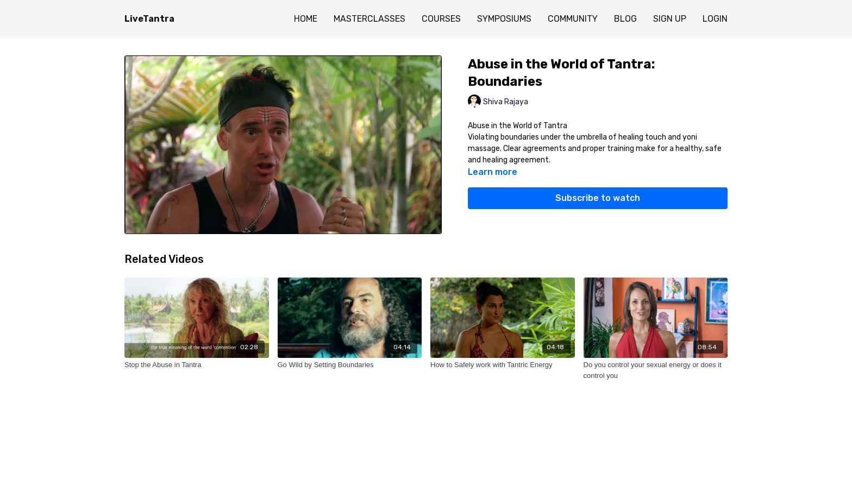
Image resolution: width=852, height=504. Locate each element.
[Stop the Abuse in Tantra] (197, 365)
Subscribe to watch (598, 198)
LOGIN (715, 19)
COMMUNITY (573, 19)
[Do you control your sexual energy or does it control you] (656, 370)
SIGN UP (670, 19)
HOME (306, 19)
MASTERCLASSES (369, 19)
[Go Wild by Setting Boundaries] (350, 365)
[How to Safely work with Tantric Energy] (503, 365)
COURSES (441, 19)
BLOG (625, 19)
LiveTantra (149, 19)
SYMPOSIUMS (504, 19)
